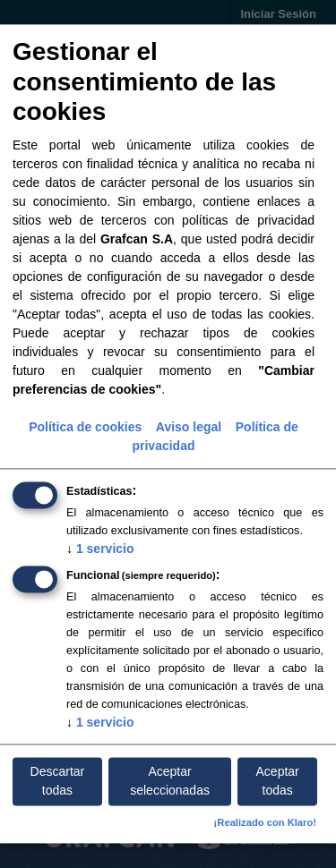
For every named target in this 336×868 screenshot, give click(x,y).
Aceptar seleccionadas (170, 781)
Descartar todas (58, 781)
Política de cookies (85, 427)
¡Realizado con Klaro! (265, 823)
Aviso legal (189, 427)
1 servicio (100, 549)
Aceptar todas (278, 781)
